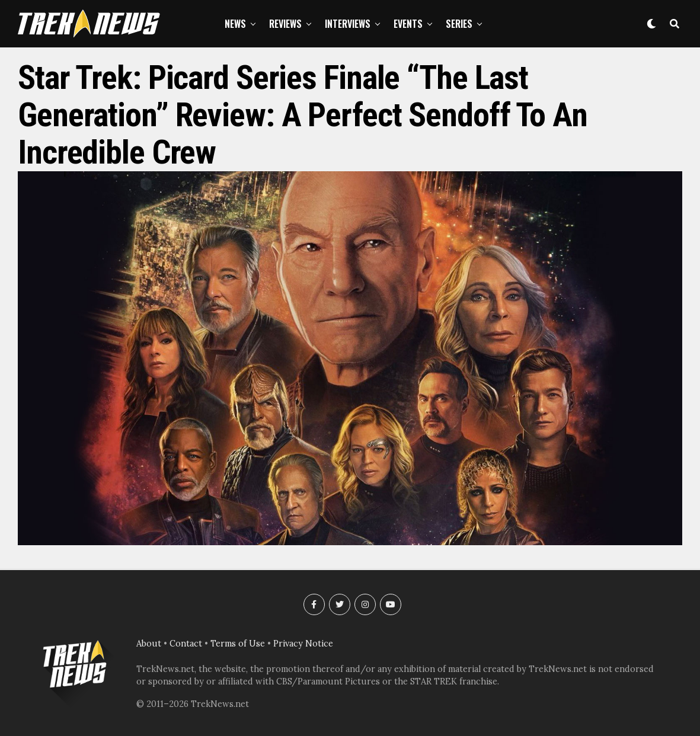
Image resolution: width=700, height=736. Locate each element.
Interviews (348, 24)
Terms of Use (238, 644)
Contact (186, 644)
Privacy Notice (303, 644)
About (149, 644)
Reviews (285, 24)
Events (408, 24)
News (235, 24)
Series (459, 24)
